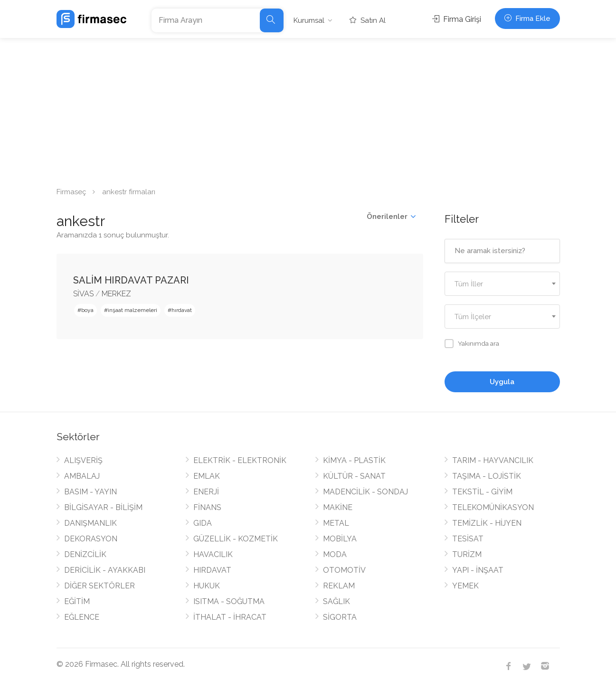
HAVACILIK (213, 554)
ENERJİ (206, 492)
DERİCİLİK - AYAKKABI (105, 570)
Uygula (502, 382)
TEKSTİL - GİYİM (482, 492)
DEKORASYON (91, 539)
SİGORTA (340, 617)
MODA (335, 554)
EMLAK (207, 476)
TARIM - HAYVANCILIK (493, 460)
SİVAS (83, 294)
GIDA (203, 523)
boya (87, 310)
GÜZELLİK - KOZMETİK (236, 539)
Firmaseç (71, 192)
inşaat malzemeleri (133, 310)
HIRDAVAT (212, 570)
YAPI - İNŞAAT (478, 570)
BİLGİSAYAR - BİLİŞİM (103, 507)
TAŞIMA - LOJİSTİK (487, 476)
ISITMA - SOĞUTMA (229, 601)
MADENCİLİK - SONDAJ (365, 492)
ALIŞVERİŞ (83, 460)
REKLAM (339, 586)
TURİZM (467, 554)
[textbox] (502, 284)
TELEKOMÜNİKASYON (493, 507)
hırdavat (182, 310)
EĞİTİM (77, 601)
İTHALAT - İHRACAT (230, 617)
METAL (336, 523)
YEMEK (465, 586)
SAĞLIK (336, 601)
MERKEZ (116, 294)
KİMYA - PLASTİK (354, 460)
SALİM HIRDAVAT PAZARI (131, 280)
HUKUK (207, 586)
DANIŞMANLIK (90, 523)
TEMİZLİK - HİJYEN (487, 523)
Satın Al (368, 20)
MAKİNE (338, 507)
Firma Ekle (527, 19)
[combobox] (502, 284)
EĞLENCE (82, 617)
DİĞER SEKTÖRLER (100, 586)
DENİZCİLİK (85, 554)
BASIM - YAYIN (90, 492)
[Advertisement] (308, 109)
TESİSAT (468, 539)
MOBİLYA (340, 539)
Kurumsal (309, 20)
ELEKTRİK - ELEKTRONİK (240, 460)
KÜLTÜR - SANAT (354, 476)
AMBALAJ (82, 476)
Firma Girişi (457, 19)
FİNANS (207, 507)
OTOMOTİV (344, 570)
